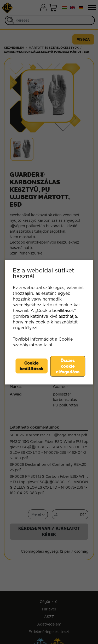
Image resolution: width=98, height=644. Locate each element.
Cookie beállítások (31, 366)
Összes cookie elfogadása (68, 366)
